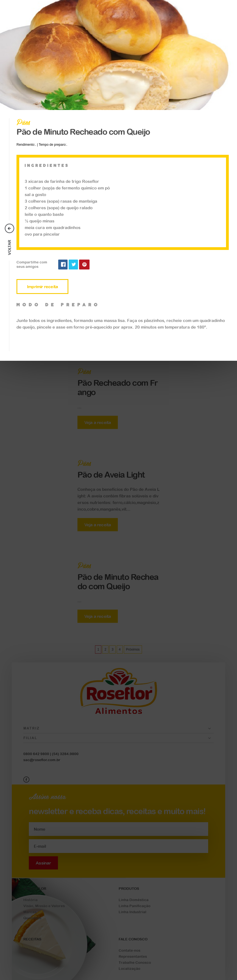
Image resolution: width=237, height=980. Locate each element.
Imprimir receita (42, 287)
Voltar (10, 248)
